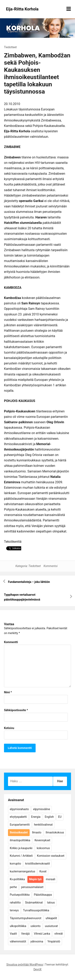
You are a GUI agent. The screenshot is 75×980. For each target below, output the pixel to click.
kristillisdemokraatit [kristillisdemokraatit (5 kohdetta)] (38, 864)
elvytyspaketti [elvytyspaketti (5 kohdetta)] (18, 817)
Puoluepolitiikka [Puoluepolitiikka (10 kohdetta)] (20, 895)
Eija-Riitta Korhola (22, 9)
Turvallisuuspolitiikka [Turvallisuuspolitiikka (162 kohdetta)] (36, 910)
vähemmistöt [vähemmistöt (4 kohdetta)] (18, 941)
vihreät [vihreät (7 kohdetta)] (59, 934)
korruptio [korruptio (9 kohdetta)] (15, 864)
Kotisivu (9, 728)
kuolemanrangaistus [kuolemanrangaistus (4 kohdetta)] (22, 871)
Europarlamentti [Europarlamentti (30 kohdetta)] (20, 825)
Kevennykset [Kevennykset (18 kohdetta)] (42, 840)
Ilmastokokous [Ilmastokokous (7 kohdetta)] (55, 832)
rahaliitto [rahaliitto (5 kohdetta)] (15, 902)
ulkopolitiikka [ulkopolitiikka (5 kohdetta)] (18, 926)
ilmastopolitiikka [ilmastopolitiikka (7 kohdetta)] (20, 840)
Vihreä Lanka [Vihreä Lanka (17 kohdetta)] (42, 934)
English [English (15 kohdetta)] (49, 817)
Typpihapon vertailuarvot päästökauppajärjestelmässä (22, 597)
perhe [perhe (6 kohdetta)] (13, 887)
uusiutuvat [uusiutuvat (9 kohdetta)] (51, 926)
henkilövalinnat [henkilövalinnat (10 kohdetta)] (43, 825)
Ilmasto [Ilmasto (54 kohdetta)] (37, 832)
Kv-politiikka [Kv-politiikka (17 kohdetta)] (17, 879)
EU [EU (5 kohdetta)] (60, 817)
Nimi (8, 692)
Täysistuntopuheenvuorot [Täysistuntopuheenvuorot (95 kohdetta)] (26, 918)
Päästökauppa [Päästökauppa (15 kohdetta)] (43, 895)
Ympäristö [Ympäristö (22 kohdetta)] (54, 941)
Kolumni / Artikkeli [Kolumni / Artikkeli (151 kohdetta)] (21, 856)
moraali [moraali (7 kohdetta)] (50, 879)
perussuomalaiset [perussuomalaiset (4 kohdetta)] (32, 887)
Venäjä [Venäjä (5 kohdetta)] (25, 934)
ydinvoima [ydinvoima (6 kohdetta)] (37, 941)
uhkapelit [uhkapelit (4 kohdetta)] (51, 918)
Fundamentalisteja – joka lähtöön (29, 582)
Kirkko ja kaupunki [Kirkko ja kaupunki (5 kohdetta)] (21, 848)
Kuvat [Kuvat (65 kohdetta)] (43, 871)
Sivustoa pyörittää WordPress (25, 965)
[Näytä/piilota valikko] (69, 9)
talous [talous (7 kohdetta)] (51, 902)
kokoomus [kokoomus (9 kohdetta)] (43, 848)
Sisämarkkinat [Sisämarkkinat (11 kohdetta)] (34, 902)
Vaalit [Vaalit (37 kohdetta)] (13, 934)
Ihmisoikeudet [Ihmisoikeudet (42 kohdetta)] (19, 832)
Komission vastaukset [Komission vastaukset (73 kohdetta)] (51, 856)
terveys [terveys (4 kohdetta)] (14, 910)
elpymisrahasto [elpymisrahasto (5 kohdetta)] (19, 809)
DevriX (37, 969)
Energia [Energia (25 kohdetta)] (36, 817)
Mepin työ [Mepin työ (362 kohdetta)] (35, 879)
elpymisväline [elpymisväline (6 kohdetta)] (42, 809)
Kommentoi (51, 566)
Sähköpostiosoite (16, 710)
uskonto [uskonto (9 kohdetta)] (36, 926)
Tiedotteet (10, 47)
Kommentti (11, 642)
